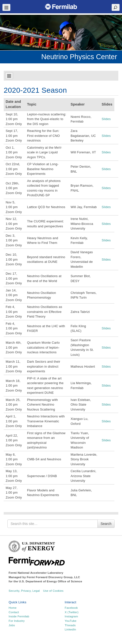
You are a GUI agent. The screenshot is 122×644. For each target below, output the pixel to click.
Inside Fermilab (19, 616)
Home (13, 608)
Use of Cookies (53, 591)
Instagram (71, 616)
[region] (61, 33)
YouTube (71, 621)
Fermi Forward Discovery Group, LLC (53, 577)
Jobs (12, 625)
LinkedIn (70, 629)
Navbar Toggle (6, 7)
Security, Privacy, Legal (24, 591)
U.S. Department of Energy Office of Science (51, 581)
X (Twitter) (72, 612)
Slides (106, 119)
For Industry (17, 621)
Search (106, 524)
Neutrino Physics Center (79, 57)
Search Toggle (116, 7)
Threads (70, 625)
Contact (14, 612)
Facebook (71, 608)
